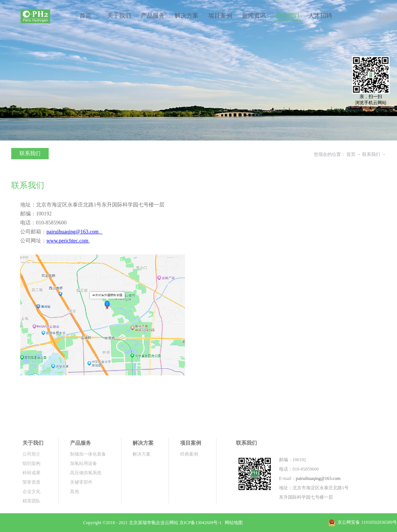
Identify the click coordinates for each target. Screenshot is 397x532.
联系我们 (371, 154)
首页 (85, 16)
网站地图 (233, 523)
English (388, 16)
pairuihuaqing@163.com (318, 478)
